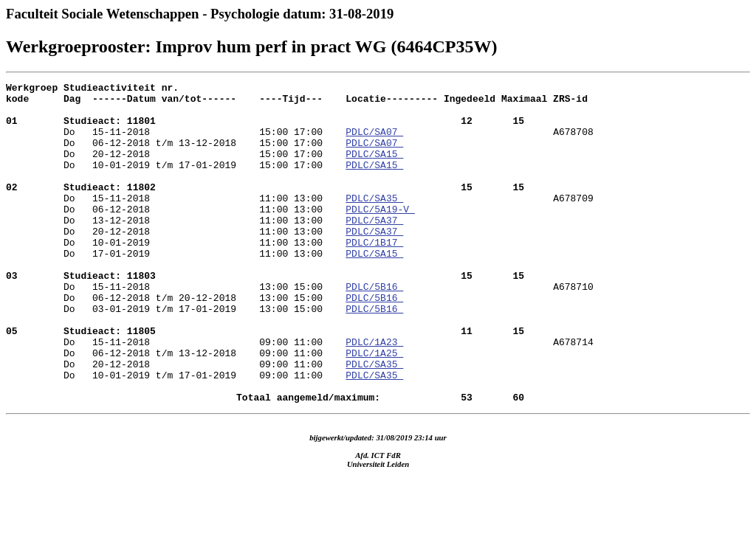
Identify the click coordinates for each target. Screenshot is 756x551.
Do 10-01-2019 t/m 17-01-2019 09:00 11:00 (176, 434)
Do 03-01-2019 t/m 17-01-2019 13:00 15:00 (176, 355)
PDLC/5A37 (374, 249)
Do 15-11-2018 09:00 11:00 (265, 381)
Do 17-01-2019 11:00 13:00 (176, 288)
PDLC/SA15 (374, 169)
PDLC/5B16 (374, 328)
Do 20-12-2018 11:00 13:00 (176, 262)
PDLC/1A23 (374, 395)
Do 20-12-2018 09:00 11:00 (176, 421)
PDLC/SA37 (374, 262)
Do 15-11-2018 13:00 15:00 (265, 315)
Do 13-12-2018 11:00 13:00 (176, 249)
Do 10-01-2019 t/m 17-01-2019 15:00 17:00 (176, 182)
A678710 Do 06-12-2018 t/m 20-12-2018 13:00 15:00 (300, 335)
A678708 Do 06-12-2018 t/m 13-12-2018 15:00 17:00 (300, 149)
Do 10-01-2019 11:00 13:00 (176, 275)
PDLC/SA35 (374, 222)
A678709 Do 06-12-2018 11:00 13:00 (300, 229)
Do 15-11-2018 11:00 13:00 (265, 209)
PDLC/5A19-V (380, 235)
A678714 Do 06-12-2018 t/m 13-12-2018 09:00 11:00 (300, 401)
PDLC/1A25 (374, 408)
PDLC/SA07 (374, 142)
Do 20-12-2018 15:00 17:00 (176, 169)
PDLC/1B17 (374, 275)
